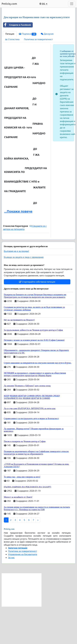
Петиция (10, 71)
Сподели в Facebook (17, 62)
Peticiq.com (9, 4)
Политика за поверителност (38, 77)
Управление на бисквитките (23, 592)
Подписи (28, 71)
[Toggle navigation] (72, 4)
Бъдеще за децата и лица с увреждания (24, 295)
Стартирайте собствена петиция (37, 319)
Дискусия (47, 71)
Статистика (12, 77)
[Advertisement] (38, 31)
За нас (11, 595)
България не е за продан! (16, 289)
